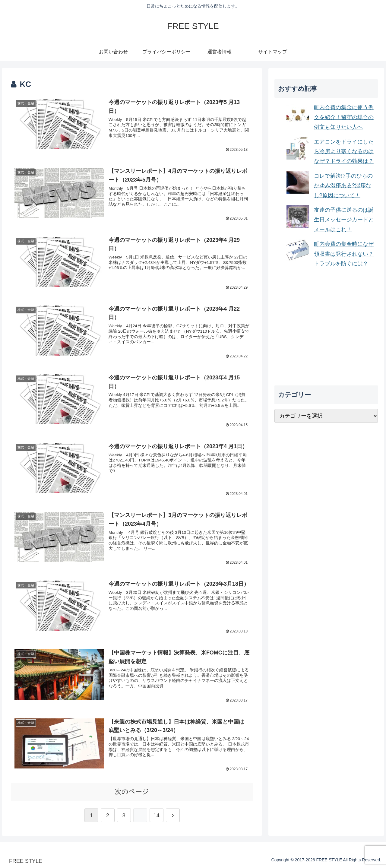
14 (157, 815)
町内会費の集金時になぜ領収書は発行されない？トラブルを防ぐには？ (344, 254)
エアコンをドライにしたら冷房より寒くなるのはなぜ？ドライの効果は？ (344, 152)
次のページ (132, 791)
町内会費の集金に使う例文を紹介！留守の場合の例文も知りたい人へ (344, 117)
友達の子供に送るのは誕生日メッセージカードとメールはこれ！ (344, 220)
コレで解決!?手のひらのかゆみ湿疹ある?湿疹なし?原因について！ (343, 186)
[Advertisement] (326, 327)
